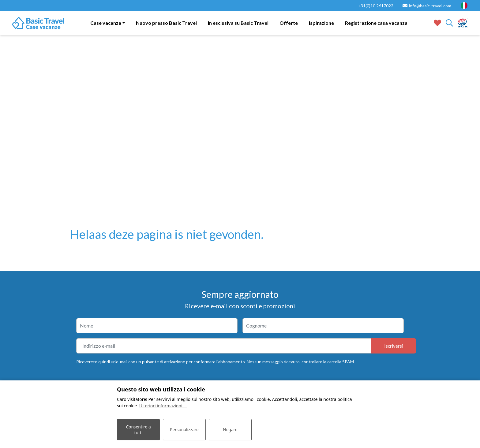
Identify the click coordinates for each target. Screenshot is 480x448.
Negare (230, 429)
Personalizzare (184, 429)
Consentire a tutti (139, 429)
